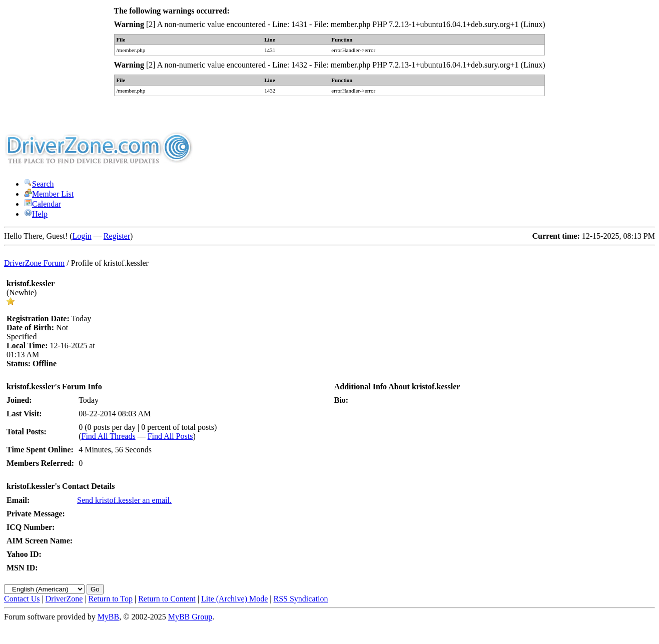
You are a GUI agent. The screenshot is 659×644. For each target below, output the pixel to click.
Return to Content (167, 599)
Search (39, 184)
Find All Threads (109, 436)
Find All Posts (170, 436)
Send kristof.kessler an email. (124, 500)
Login (82, 236)
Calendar (43, 204)
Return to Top (111, 599)
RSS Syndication (301, 599)
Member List (49, 194)
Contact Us (22, 599)
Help (36, 214)
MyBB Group (190, 617)
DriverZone (64, 599)
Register (117, 236)
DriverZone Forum (34, 263)
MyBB (109, 617)
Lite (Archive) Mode (234, 599)
